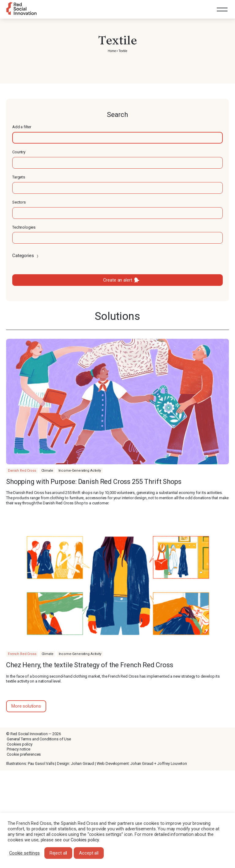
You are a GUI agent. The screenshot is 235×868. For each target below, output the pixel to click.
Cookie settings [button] (24, 853)
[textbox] (117, 138)
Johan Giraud (82, 763)
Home (112, 51)
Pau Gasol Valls (41, 763)
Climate (47, 471)
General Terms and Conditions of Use (39, 739)
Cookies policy (20, 744)
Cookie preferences (24, 754)
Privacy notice (19, 749)
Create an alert (118, 280)
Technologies (24, 227)
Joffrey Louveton (172, 763)
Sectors (19, 202)
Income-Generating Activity (80, 471)
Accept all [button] (89, 853)
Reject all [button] (58, 853)
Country (19, 152)
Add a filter (22, 127)
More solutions (26, 706)
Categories (26, 256)
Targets (19, 177)
